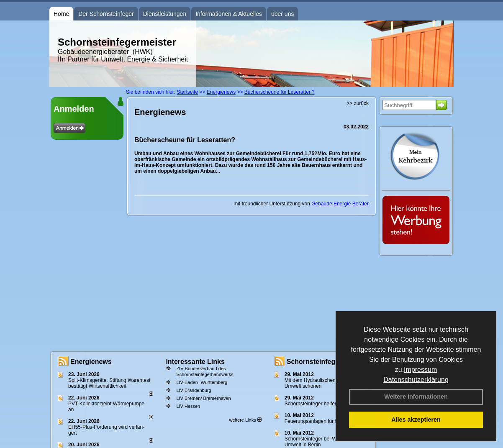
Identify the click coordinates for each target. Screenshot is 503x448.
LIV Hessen (188, 406)
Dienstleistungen (165, 14)
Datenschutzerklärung (416, 380)
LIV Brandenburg (194, 390)
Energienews (91, 362)
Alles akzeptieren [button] (416, 420)
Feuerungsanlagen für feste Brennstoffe (329, 421)
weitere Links (245, 420)
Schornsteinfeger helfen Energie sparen (329, 404)
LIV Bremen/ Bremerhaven (203, 398)
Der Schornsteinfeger (106, 14)
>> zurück (358, 103)
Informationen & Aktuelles (229, 14)
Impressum (420, 370)
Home (61, 14)
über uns (282, 14)
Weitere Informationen (416, 397)
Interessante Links (195, 362)
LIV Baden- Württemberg (202, 382)
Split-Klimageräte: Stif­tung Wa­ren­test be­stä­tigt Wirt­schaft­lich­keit (109, 383)
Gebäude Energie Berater (340, 204)
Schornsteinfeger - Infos (325, 362)
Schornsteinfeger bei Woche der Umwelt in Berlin (320, 442)
